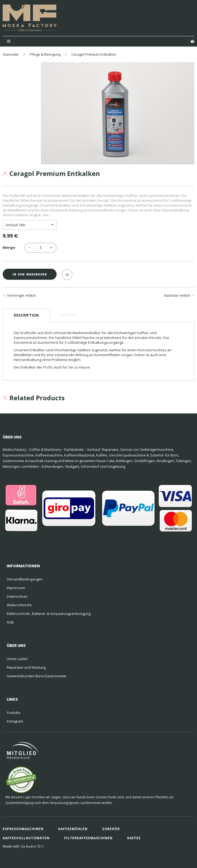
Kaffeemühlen (73, 829)
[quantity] (40, 248)
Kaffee (134, 838)
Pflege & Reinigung (45, 54)
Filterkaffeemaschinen (88, 838)
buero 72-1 (35, 846)
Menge (9, 247)
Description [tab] (26, 315)
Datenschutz (17, 596)
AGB (10, 622)
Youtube (14, 713)
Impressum (16, 588)
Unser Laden (17, 659)
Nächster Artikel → (179, 295)
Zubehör (111, 829)
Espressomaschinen (23, 829)
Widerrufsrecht (19, 605)
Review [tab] (68, 315)
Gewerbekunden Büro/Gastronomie (37, 676)
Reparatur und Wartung (26, 667)
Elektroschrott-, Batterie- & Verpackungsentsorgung (49, 614)
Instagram (15, 721)
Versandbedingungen (25, 579)
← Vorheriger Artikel (19, 295)
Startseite (11, 54)
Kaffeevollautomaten (26, 838)
